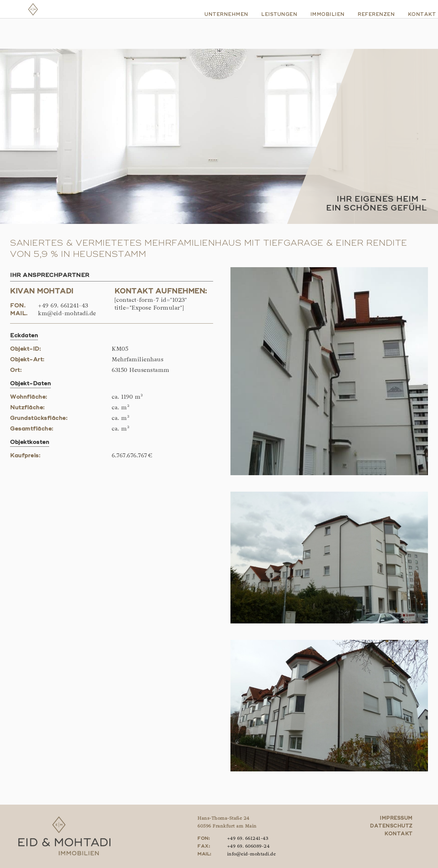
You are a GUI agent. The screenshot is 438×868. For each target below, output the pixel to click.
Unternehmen (218, 29)
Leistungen (271, 29)
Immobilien (319, 29)
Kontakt (413, 29)
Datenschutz (391, 826)
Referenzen (367, 29)
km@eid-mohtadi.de (67, 314)
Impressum (396, 818)
